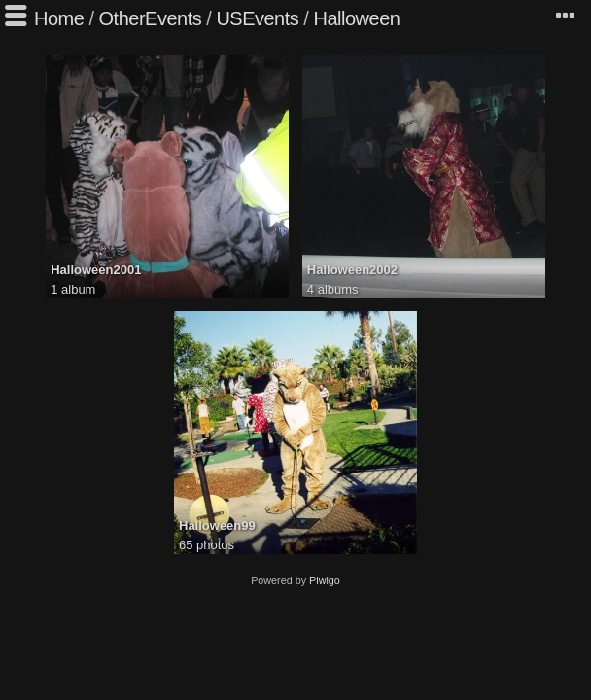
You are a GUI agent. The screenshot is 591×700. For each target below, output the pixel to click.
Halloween (356, 18)
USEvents (257, 18)
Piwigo (325, 580)
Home (59, 18)
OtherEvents (151, 18)
